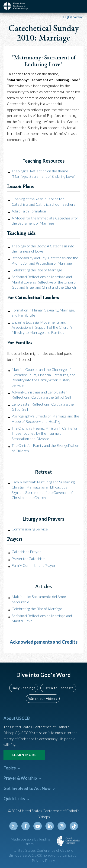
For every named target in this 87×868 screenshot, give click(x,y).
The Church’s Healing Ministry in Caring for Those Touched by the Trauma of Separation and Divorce (45, 433)
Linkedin (50, 826)
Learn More (24, 755)
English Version (73, 17)
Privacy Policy (43, 860)
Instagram (62, 826)
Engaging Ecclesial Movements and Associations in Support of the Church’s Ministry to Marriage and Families (42, 327)
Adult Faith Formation (29, 211)
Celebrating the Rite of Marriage (37, 270)
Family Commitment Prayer (34, 565)
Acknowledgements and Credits (44, 642)
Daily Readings (24, 688)
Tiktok (74, 826)
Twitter (13, 826)
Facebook (26, 826)
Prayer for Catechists (29, 559)
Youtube (38, 826)
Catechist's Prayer (26, 552)
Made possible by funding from (30, 841)
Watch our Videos (43, 699)
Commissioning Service (30, 529)
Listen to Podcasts (58, 688)
